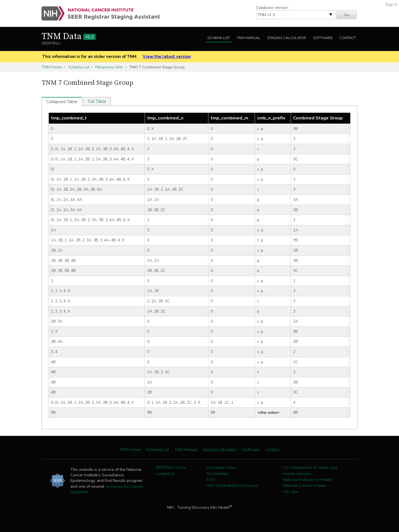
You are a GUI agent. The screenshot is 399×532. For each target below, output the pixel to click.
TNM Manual (249, 38)
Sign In (391, 4)
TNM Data (69, 37)
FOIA (211, 480)
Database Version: (273, 7)
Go (346, 15)
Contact (348, 38)
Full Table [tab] (97, 101)
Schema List (219, 38)
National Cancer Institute (305, 485)
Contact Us (165, 474)
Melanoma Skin (109, 67)
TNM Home (52, 67)
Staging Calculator (287, 38)
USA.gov (291, 492)
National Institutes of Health (307, 480)
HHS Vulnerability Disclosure (232, 485)
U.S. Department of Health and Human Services (310, 470)
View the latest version (167, 57)
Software (323, 38)
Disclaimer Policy (221, 467)
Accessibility (217, 474)
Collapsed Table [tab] (62, 102)
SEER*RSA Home (171, 467)
